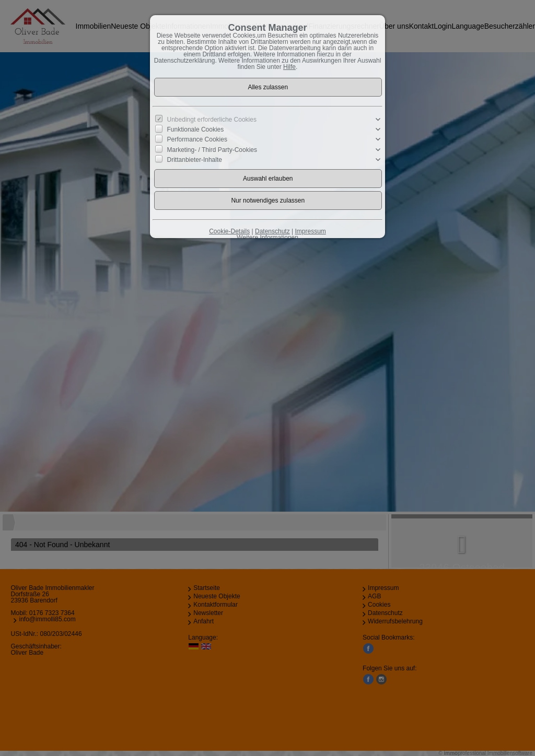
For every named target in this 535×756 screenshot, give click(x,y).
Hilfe (289, 67)
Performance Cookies (197, 139)
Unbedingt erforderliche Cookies (212, 120)
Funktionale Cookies (196, 129)
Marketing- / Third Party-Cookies (212, 149)
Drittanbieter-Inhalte (195, 159)
